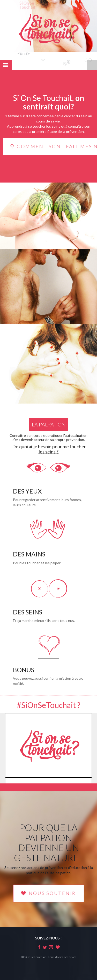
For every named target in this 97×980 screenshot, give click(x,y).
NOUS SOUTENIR (49, 893)
